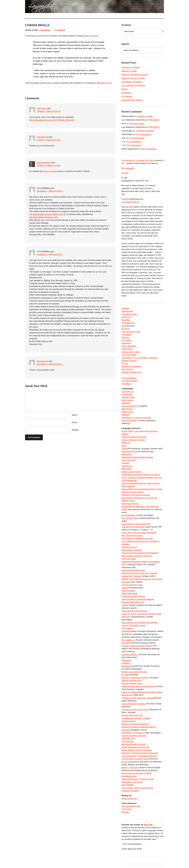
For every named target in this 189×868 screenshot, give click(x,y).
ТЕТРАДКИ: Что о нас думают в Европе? (140, 358)
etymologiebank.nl (129, 515)
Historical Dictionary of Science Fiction (138, 779)
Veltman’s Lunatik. (129, 71)
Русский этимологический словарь (137, 646)
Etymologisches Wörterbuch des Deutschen (140, 507)
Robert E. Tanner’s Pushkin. (133, 78)
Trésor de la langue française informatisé (139, 533)
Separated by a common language (136, 418)
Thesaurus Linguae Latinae (133, 527)
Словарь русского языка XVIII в (135, 710)
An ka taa (126, 762)
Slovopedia (126, 631)
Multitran (125, 434)
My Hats (125, 173)
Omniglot (125, 463)
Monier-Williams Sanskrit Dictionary (137, 750)
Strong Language (129, 421)
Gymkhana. (126, 93)
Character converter (130, 791)
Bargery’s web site (129, 768)
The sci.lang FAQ (129, 460)
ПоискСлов (127, 643)
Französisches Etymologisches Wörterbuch (140, 553)
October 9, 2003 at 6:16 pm (49, 111)
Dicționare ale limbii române (133, 570)
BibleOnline (126, 469)
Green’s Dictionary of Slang (133, 440)
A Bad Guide (127, 349)
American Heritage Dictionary (134, 437)
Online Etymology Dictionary (134, 596)
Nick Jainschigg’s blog (131, 806)
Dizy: (124, 565)
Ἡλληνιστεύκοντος (129, 406)
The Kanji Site (128, 741)
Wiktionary (126, 443)
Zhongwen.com (128, 739)
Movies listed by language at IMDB (136, 773)
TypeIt (124, 449)
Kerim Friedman (44, 163)
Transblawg (126, 335)
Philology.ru (126, 660)
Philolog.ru (126, 663)
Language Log (128, 392)
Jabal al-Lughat (128, 397)
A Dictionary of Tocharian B (133, 733)
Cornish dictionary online (132, 585)
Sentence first (127, 412)
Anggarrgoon (127, 394)
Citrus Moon (127, 809)
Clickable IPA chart (130, 451)
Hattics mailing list (129, 798)
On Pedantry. (127, 96)
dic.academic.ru (128, 640)
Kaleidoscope (127, 311)
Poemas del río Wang (131, 352)
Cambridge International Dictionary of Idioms (141, 475)
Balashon (126, 415)
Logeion (125, 605)
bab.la (124, 446)
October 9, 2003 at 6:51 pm (49, 140)
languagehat (45, 30)
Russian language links (131, 681)
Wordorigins (127, 454)
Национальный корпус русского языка (138, 686)
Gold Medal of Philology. (132, 82)
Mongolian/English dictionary (134, 744)
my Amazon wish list (130, 202)
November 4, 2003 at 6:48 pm (50, 364)
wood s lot (126, 317)
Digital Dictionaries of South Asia (135, 747)
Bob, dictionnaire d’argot (132, 536)
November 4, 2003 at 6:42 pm (50, 254)
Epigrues (125, 337)
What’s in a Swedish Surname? (135, 75)
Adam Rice (42, 108)
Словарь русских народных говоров (137, 698)
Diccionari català (129, 559)
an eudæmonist (128, 323)
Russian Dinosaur (129, 361)
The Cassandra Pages (131, 332)
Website (75, 430)
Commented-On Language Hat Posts (137, 160)
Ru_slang (126, 675)
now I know (93, 36)
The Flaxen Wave (129, 355)
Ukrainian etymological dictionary (136, 724)
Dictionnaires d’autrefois (132, 550)
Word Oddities (128, 785)
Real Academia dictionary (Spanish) (137, 556)
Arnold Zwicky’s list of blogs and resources (140, 431)
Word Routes (127, 409)
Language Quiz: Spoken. (132, 100)
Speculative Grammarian (132, 782)
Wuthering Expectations (132, 366)
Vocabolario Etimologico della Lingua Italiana (141, 562)
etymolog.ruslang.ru (130, 654)
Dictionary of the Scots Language (136, 495)
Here (39, 146)
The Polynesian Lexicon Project (135, 759)
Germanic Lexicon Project (133, 492)
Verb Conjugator (128, 591)
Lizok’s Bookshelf (129, 346)
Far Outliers (127, 340)
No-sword (126, 329)
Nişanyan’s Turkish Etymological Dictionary (140, 753)
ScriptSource (127, 466)
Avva (124, 326)
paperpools (126, 343)
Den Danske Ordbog (130, 518)
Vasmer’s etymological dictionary (135, 678)
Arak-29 (125, 588)
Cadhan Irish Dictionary (132, 576)
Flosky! (125, 89)
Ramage (125, 812)
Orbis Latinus (127, 628)
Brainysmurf (106, 83)
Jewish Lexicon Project (131, 472)
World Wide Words (130, 594)
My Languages (128, 168)
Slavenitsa (126, 666)
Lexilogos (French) (130, 547)
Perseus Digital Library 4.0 (133, 602)
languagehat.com (34, 7)
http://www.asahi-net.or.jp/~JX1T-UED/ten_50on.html (52, 120)
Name (74, 415)
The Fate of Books (129, 381)
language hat (42, 137)
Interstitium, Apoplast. (131, 67)
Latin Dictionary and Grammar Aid (136, 524)
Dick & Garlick (128, 400)
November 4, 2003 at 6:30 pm (50, 191)
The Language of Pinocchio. (133, 85)
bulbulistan (126, 403)
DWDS (124, 509)
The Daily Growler (129, 314)
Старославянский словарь (133, 704)
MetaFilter (126, 320)
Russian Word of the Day (132, 715)
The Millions (127, 384)
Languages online (129, 776)
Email (74, 422)
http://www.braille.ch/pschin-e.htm (44, 217)
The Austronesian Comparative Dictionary (139, 756)
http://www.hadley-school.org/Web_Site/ (46, 214)
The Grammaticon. (137, 124)
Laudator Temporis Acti (131, 372)
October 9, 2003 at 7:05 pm (49, 165)
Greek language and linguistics (135, 611)
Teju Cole (148, 825)
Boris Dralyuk (127, 369)
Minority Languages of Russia (134, 672)
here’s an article (51, 171)
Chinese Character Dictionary (134, 736)
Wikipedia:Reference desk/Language (137, 457)
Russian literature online (132, 683)
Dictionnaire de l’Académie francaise (137, 538)
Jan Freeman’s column (137, 788)
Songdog (125, 308)
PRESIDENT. (154, 120)
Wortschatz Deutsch (130, 504)
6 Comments (60, 30)
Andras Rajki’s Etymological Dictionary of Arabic (142, 489)
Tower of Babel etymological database (138, 599)
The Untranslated (129, 378)
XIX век (125, 363)
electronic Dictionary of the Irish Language (140, 573)
